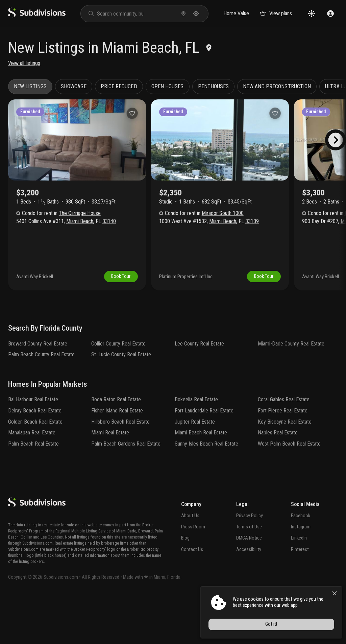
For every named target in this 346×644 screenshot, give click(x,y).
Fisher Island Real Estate (117, 458)
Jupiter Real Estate (195, 468)
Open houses (168, 86)
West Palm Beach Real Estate (289, 491)
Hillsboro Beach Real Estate (120, 468)
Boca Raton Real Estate (116, 446)
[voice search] (183, 14)
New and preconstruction (277, 86)
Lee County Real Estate (199, 390)
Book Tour (121, 323)
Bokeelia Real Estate (196, 446)
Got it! (281, 626)
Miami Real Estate (110, 480)
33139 (252, 221)
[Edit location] (209, 48)
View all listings (24, 63)
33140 (109, 221)
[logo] (37, 16)
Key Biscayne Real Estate (285, 468)
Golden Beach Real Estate (35, 468)
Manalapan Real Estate (32, 480)
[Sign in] (330, 14)
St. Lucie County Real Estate (121, 401)
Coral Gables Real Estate (284, 446)
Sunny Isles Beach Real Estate (206, 491)
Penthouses (214, 86)
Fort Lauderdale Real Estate (204, 458)
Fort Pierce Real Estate (283, 458)
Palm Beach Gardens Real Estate (126, 491)
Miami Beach (80, 221)
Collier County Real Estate (118, 390)
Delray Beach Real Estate (35, 458)
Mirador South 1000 (223, 213)
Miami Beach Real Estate (201, 480)
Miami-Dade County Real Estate (291, 390)
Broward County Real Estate (38, 390)
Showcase (74, 86)
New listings (30, 86)
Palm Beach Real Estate (33, 491)
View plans (276, 13)
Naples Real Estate (278, 480)
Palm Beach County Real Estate (41, 401)
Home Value (236, 13)
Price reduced (119, 86)
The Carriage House (80, 213)
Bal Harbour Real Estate (33, 446)
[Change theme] (312, 14)
